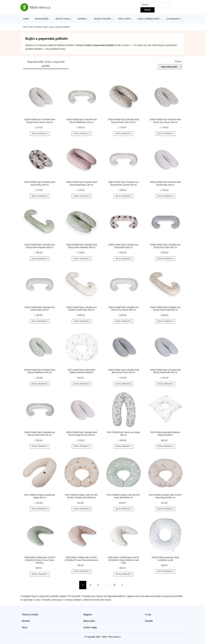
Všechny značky (30, 615)
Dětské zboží (42, 19)
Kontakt (149, 621)
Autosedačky (173, 19)
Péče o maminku (35, 27)
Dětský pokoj (63, 19)
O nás (148, 615)
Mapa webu (89, 621)
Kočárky (82, 19)
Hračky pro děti (102, 19)
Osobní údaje (90, 627)
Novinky (26, 621)
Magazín (88, 615)
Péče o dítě (124, 19)
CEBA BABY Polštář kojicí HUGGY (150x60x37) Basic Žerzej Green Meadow (40, 560)
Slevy (25, 627)
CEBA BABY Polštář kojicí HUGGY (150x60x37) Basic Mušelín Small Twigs (123, 560)
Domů (26, 19)
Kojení (46, 27)
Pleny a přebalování (148, 19)
